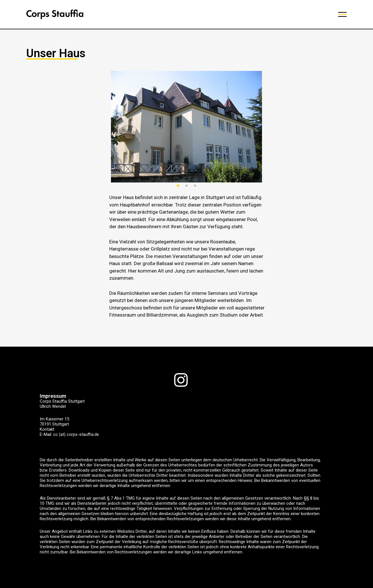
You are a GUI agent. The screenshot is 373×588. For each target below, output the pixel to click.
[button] (178, 186)
